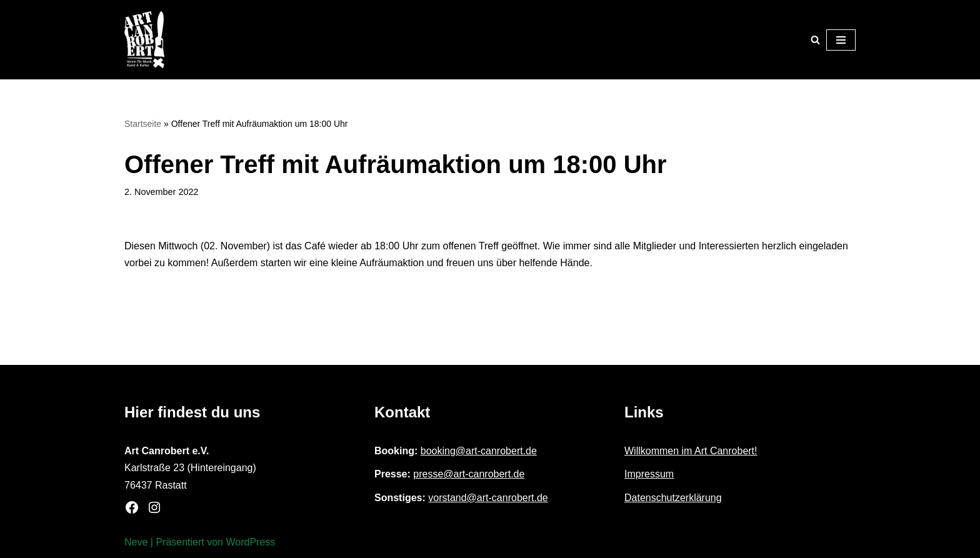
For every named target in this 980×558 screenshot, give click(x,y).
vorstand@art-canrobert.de (488, 498)
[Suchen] (815, 40)
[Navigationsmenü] (841, 40)
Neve (136, 542)
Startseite (143, 124)
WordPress (250, 542)
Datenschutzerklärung (673, 498)
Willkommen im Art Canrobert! (691, 451)
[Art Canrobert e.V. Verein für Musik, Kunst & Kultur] (144, 40)
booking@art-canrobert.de (479, 451)
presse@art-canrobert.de (469, 474)
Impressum (649, 474)
